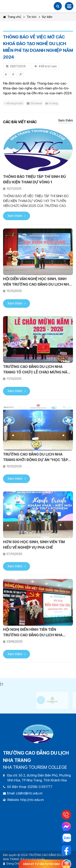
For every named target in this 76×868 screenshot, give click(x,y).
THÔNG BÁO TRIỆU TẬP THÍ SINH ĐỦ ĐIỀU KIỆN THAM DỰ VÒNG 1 (34, 179)
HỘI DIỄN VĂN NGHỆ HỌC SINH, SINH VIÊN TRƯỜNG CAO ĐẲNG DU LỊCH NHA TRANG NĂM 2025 (37, 282)
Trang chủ (12, 17)
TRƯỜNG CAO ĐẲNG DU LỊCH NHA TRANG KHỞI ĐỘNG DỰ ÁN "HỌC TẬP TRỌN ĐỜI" (35, 457)
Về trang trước (14, 103)
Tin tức (32, 17)
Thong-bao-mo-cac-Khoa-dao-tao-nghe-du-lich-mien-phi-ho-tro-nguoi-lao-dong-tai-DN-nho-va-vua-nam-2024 (37, 88)
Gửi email (34, 103)
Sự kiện (47, 17)
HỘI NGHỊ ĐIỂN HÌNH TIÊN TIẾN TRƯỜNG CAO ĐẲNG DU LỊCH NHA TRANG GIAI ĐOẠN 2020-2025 (33, 633)
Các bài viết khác (20, 122)
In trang (52, 103)
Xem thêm (66, 120)
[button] (58, 6)
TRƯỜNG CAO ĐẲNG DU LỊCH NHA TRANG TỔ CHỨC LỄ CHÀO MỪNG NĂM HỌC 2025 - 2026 (37, 370)
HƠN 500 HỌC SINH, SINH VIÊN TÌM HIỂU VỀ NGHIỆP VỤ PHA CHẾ (34, 545)
